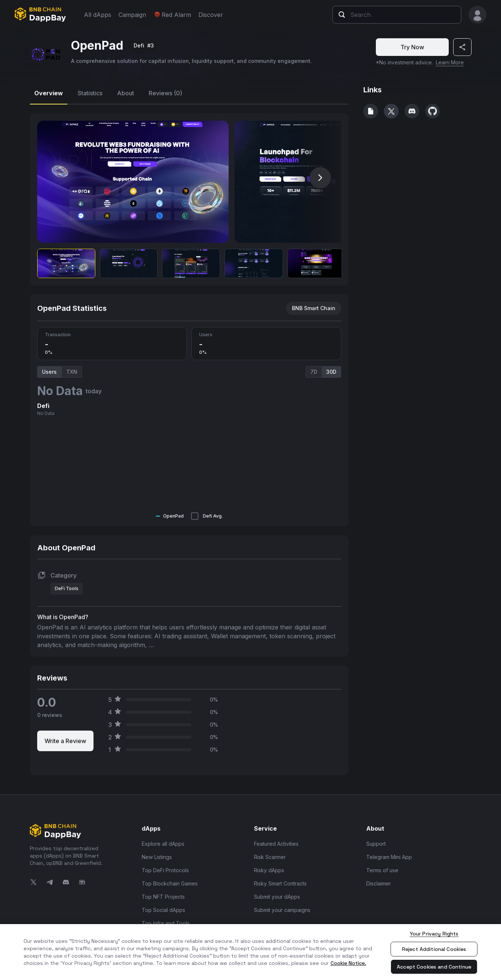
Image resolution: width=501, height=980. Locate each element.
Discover (211, 15)
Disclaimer (379, 883)
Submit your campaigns (282, 910)
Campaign (132, 15)
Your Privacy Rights (434, 934)
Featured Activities (276, 844)
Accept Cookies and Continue (434, 967)
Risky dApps (269, 870)
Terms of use (382, 870)
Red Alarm (172, 15)
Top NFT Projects (163, 897)
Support (376, 844)
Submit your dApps (277, 897)
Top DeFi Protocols (165, 870)
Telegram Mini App (389, 857)
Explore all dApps (163, 844)
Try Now (412, 47)
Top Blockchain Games (170, 883)
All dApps (98, 15)
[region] (250, 952)
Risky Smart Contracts (280, 883)
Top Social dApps (163, 910)
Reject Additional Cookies (434, 949)
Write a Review (65, 741)
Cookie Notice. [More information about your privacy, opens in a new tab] (348, 963)
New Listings (157, 857)
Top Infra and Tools (166, 923)
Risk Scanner (270, 857)
